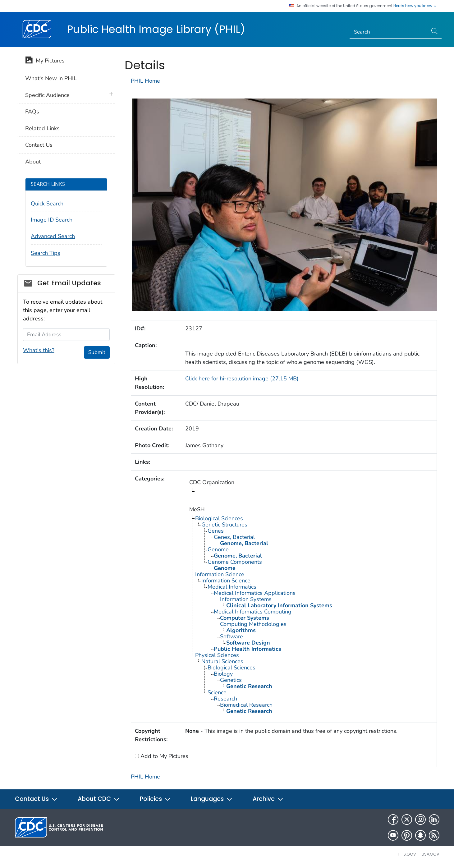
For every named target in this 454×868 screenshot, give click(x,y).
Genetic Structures (224, 525)
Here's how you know (415, 6)
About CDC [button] (99, 799)
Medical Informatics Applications (255, 593)
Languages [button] (212, 799)
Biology (223, 674)
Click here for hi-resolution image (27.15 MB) (242, 379)
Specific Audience (47, 95)
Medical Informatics (232, 587)
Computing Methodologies (253, 624)
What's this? (39, 350)
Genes (216, 531)
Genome (218, 549)
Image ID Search (52, 220)
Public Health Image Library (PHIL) (156, 29)
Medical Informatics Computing (253, 612)
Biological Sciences (219, 518)
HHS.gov (407, 854)
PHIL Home (145, 81)
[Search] (389, 32)
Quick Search (47, 204)
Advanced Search (53, 236)
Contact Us (39, 145)
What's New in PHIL (51, 78)
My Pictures (45, 61)
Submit (97, 352)
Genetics (231, 680)
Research (225, 699)
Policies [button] (155, 799)
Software (232, 636)
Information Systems (246, 599)
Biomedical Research (246, 705)
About (33, 162)
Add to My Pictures (164, 756)
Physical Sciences (217, 655)
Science (217, 692)
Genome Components (235, 562)
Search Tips (46, 253)
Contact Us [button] (36, 799)
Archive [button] (268, 799)
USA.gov (430, 854)
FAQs (32, 112)
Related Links (42, 128)
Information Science (220, 574)
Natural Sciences (222, 661)
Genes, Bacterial (234, 537)
